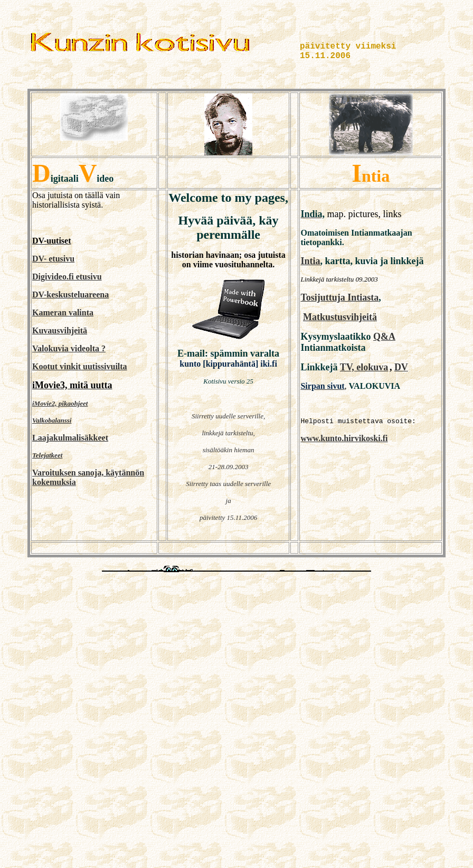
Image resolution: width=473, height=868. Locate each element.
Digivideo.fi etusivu (67, 277)
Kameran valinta (63, 312)
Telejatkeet (47, 455)
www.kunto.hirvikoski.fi (344, 438)
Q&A (384, 337)
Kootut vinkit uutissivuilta (80, 366)
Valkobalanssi (52, 420)
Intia (310, 261)
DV (401, 367)
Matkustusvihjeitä (340, 317)
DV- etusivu (53, 259)
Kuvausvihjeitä (60, 330)
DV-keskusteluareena (70, 295)
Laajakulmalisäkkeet (70, 438)
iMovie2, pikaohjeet (60, 403)
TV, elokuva (364, 367)
